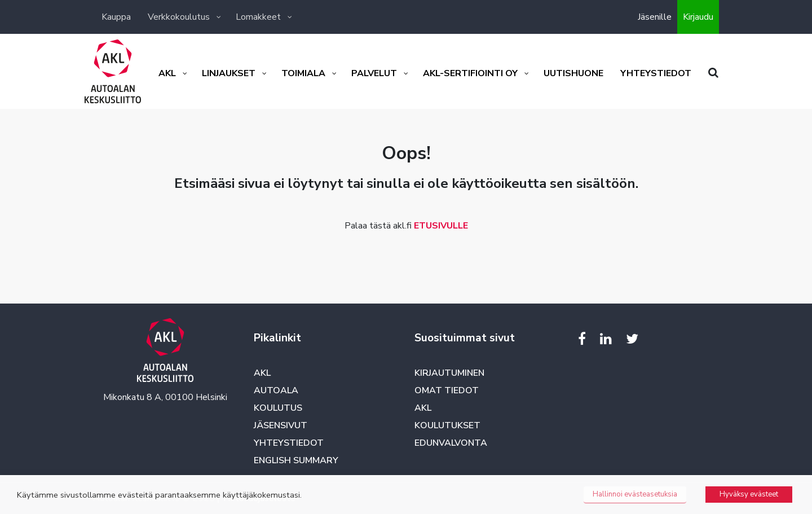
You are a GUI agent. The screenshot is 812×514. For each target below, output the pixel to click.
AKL (262, 373)
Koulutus (278, 408)
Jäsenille (655, 17)
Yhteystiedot (289, 443)
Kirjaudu (698, 17)
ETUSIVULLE (441, 226)
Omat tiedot (447, 390)
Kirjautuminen (449, 373)
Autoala (276, 390)
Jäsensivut (281, 425)
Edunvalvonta (451, 443)
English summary (296, 460)
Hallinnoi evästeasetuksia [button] (635, 494)
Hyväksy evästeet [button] (749, 494)
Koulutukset (447, 425)
